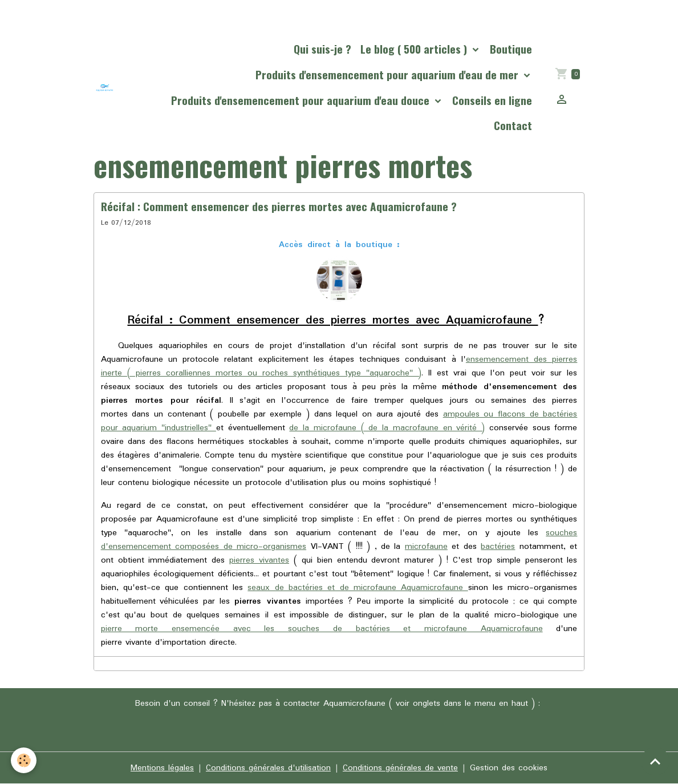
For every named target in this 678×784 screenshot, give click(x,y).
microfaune (426, 547)
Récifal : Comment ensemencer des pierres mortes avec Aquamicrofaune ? (280, 206)
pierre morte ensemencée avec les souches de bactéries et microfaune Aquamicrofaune (322, 629)
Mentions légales (162, 768)
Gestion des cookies (509, 768)
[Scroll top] (655, 761)
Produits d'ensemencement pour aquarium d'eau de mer (388, 74)
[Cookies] (24, 760)
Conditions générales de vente (400, 768)
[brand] (105, 88)
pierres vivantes (259, 560)
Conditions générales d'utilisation (268, 768)
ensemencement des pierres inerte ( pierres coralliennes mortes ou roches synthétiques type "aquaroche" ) (339, 366)
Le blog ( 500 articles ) (415, 49)
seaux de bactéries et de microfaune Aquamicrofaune (358, 588)
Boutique (511, 49)
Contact (513, 125)
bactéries (498, 547)
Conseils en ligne (492, 100)
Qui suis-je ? (322, 49)
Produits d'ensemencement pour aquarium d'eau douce (302, 100)
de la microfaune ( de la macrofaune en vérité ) (387, 428)
